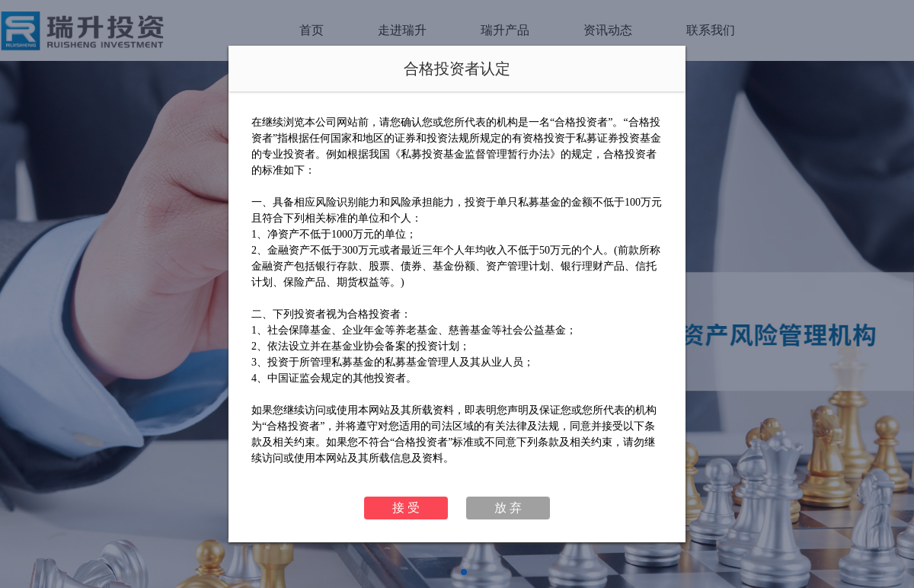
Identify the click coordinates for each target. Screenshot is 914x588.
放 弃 (508, 508)
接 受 (406, 508)
